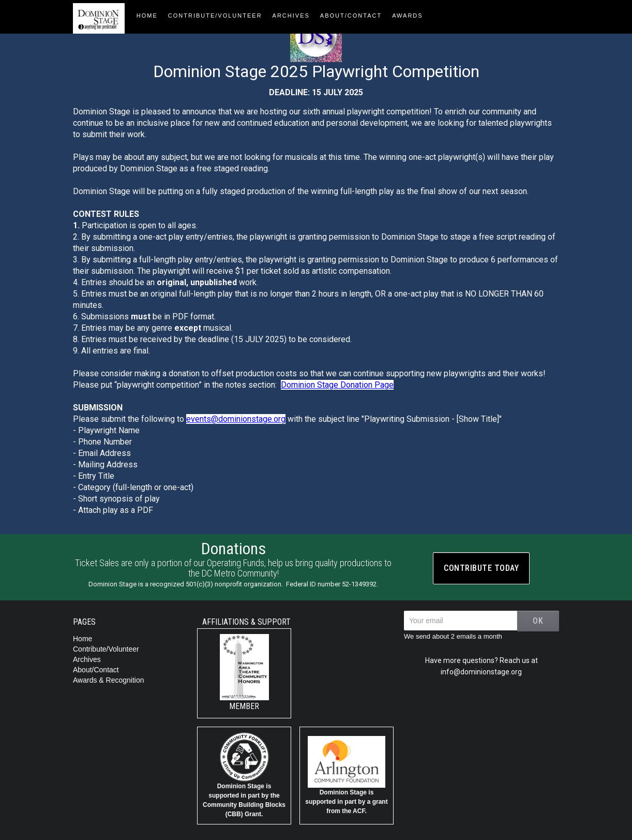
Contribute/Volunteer (215, 16)
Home (82, 639)
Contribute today (481, 568)
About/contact (351, 16)
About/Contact (96, 670)
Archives (291, 16)
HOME (147, 16)
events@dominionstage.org (236, 419)
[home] (102, 17)
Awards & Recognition (108, 680)
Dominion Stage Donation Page (337, 385)
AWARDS (407, 16)
